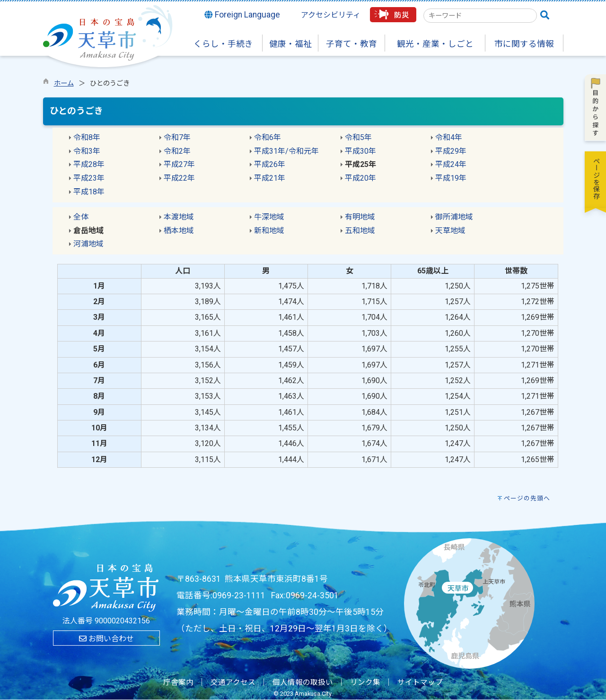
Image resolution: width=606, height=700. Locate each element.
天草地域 (450, 231)
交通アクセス (233, 682)
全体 (81, 217)
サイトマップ (420, 682)
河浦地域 (88, 244)
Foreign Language (242, 15)
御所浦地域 (454, 217)
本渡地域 (179, 217)
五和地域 (360, 231)
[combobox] (480, 16)
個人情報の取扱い (303, 682)
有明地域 (360, 217)
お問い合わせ (106, 639)
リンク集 (365, 682)
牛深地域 (269, 217)
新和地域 (269, 231)
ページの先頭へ (527, 498)
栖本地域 (179, 231)
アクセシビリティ (331, 15)
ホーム (64, 83)
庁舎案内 (178, 682)
